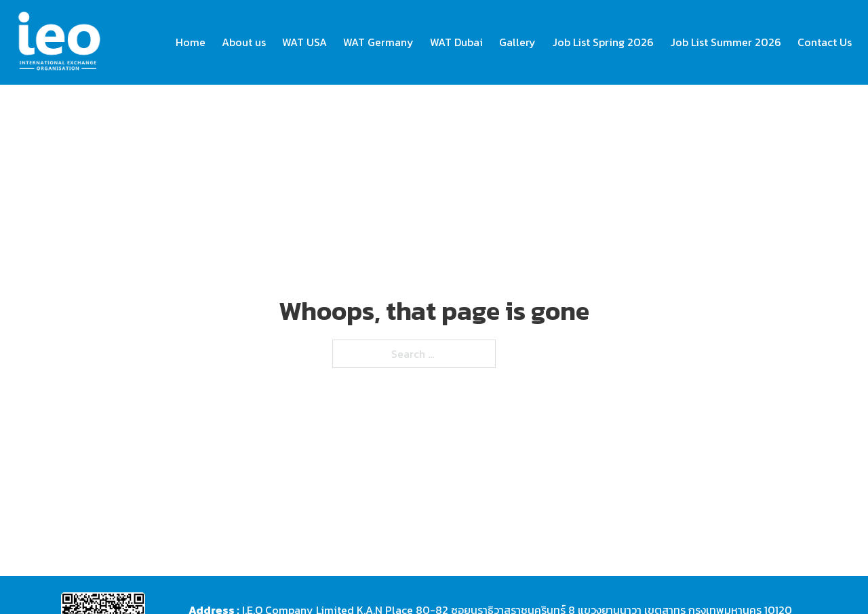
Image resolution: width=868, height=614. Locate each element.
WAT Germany (378, 42)
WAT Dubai (456, 42)
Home (191, 42)
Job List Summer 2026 (726, 42)
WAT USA (304, 42)
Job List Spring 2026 (603, 42)
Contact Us (825, 42)
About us (244, 42)
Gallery (517, 42)
